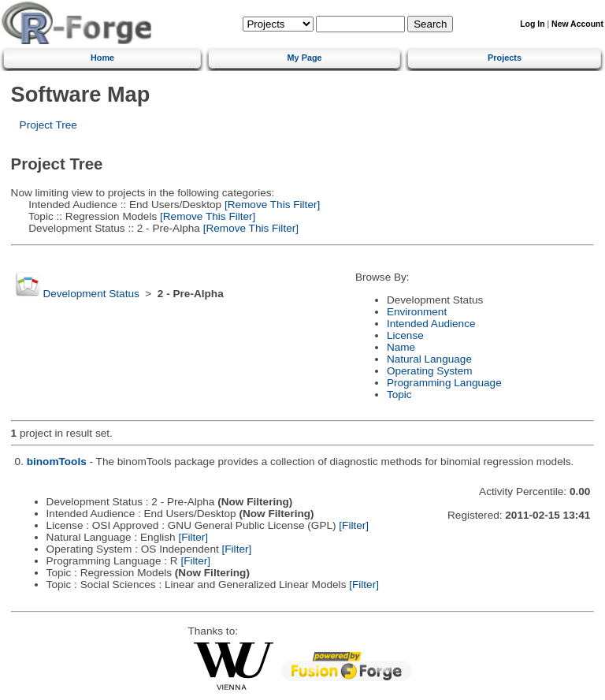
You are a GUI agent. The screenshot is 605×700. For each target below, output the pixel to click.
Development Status (91, 294)
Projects (505, 58)
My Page (305, 58)
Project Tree (48, 125)
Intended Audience (431, 324)
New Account (577, 24)
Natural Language (429, 359)
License (405, 335)
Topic (399, 395)
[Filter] (354, 525)
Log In (532, 24)
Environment (417, 312)
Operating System (430, 371)
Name (401, 347)
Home (102, 58)
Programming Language (444, 383)
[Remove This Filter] (271, 205)
